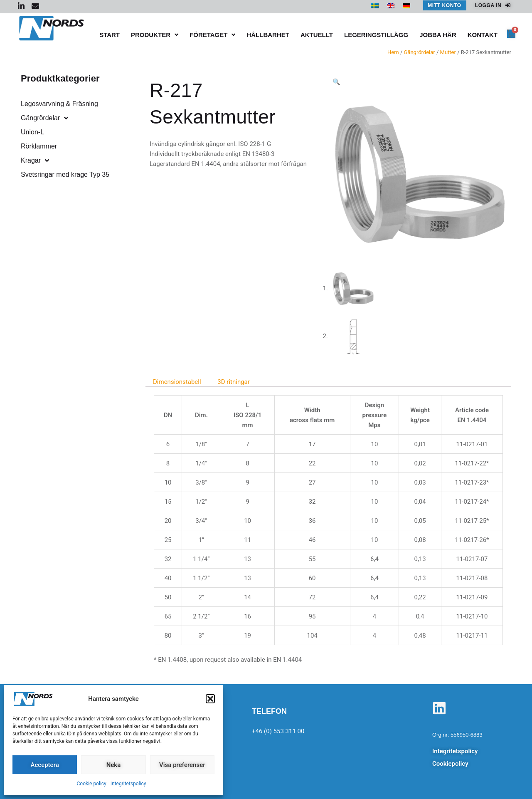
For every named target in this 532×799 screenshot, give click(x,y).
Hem (393, 52)
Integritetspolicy (128, 784)
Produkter (155, 35)
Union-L (32, 132)
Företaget (212, 35)
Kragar (35, 161)
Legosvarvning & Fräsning (59, 104)
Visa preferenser (182, 765)
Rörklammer (39, 146)
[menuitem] (375, 6)
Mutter (448, 52)
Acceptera (45, 765)
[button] (210, 699)
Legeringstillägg (376, 35)
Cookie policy (92, 784)
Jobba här (438, 35)
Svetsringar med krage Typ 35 (65, 174)
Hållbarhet (268, 35)
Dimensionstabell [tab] (177, 382)
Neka (114, 765)
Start (110, 35)
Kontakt (483, 35)
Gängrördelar (420, 52)
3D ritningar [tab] (234, 382)
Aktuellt (317, 35)
